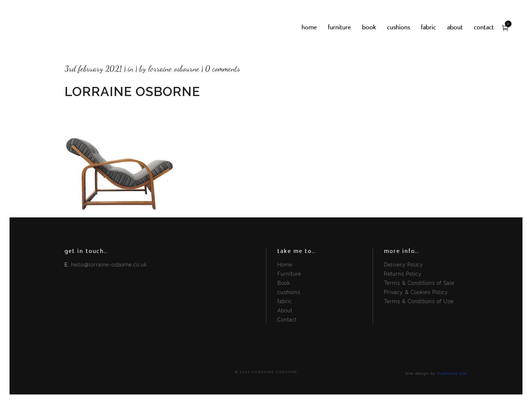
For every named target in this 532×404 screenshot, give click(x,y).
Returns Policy (403, 274)
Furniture (289, 274)
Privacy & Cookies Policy (416, 292)
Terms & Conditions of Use (419, 301)
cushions (289, 292)
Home (285, 265)
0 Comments (223, 69)
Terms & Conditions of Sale (419, 283)
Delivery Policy (404, 265)
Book (284, 283)
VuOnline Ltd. (452, 373)
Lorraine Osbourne (174, 69)
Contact (287, 320)
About (285, 311)
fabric (285, 301)
